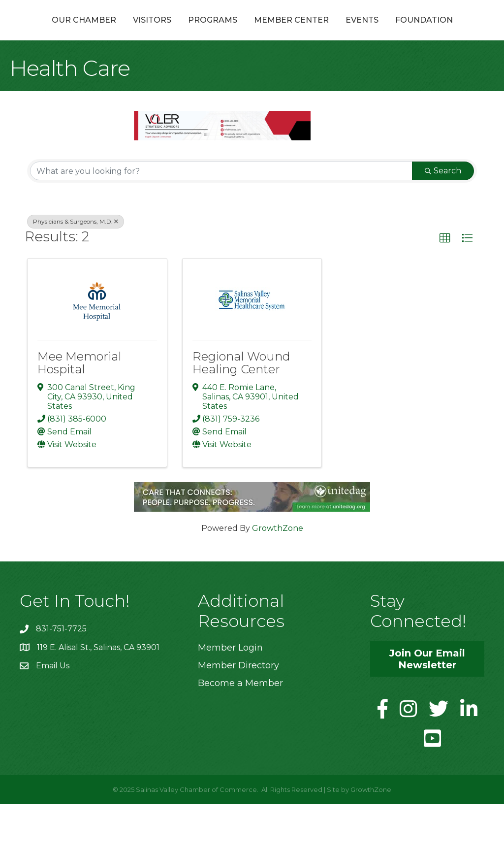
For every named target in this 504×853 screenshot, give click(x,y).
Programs (197, 31)
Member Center (381, 31)
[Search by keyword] (221, 220)
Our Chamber (68, 31)
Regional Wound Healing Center (241, 412)
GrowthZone (278, 577)
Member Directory (238, 715)
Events (452, 31)
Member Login (230, 697)
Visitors (136, 31)
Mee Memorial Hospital (79, 412)
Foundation (252, 69)
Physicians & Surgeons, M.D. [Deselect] (76, 271)
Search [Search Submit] (443, 220)
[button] (445, 288)
